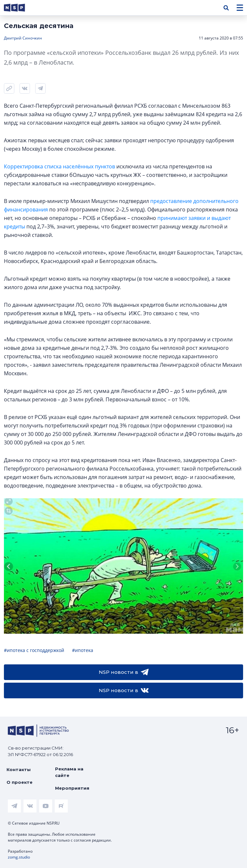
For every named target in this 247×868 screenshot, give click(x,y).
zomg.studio (19, 857)
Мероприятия (72, 788)
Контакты (19, 769)
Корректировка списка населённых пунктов (59, 166)
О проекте (20, 782)
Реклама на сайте (69, 772)
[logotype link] (20, 8)
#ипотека (83, 650)
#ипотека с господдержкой (34, 650)
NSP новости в (124, 672)
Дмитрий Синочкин (23, 38)
